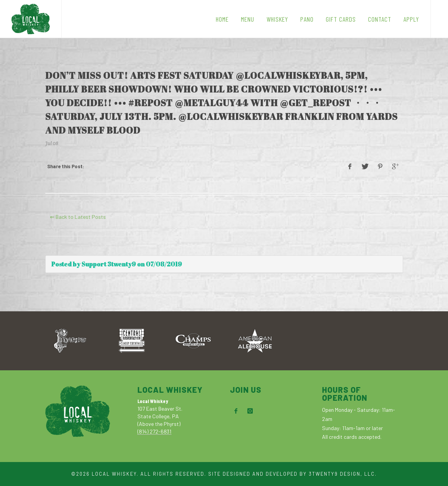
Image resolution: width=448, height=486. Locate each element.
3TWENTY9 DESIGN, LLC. (343, 474)
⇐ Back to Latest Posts (78, 217)
